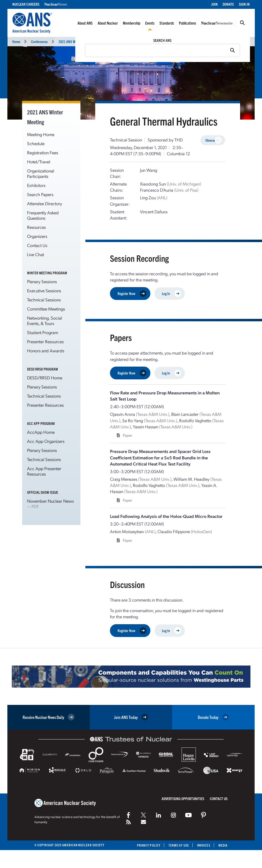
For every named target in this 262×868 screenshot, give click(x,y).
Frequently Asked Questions (43, 215)
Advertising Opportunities (183, 798)
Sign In (244, 4)
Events (150, 23)
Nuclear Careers (26, 4)
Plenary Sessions (42, 281)
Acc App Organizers (46, 441)
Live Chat (36, 254)
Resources (36, 227)
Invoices (204, 845)
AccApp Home (41, 432)
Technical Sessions (143, 41)
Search (242, 23)
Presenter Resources (45, 341)
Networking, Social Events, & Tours (45, 320)
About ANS (85, 23)
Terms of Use (179, 845)
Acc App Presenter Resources (44, 471)
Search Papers (40, 194)
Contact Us (37, 245)
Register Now (132, 294)
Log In (171, 294)
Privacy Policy (149, 845)
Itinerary (213, 140)
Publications (187, 23)
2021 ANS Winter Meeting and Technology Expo (90, 41)
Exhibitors (36, 185)
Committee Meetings (46, 309)
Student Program (43, 332)
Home (16, 41)
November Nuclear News (50, 501)
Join (214, 4)
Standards (167, 23)
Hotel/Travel (39, 162)
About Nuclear (108, 23)
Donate (228, 4)
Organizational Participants (41, 173)
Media (223, 845)
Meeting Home (41, 134)
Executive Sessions (44, 290)
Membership (131, 23)
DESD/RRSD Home (45, 378)
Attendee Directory (45, 203)
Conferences (39, 41)
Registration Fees (43, 152)
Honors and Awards (46, 350)
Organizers (37, 236)
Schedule (36, 143)
